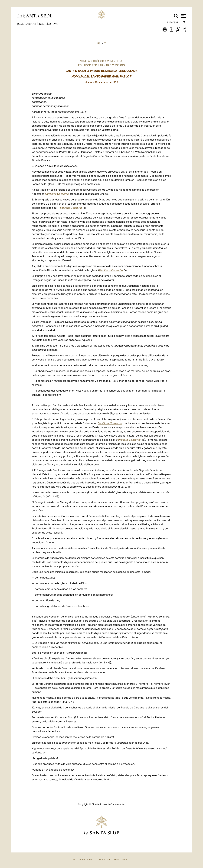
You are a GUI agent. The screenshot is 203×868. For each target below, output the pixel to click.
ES (99, 43)
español (174, 23)
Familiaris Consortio (57, 194)
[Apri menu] (183, 16)
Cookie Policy (103, 860)
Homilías (45, 24)
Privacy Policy (120, 860)
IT (105, 43)
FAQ (75, 860)
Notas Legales (87, 860)
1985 (56, 24)
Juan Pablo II (27, 24)
